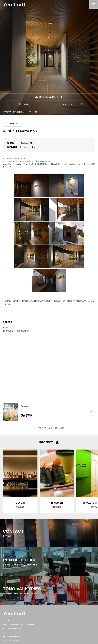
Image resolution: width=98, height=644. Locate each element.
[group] (20, 481)
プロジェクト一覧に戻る (52, 428)
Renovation (13, 124)
